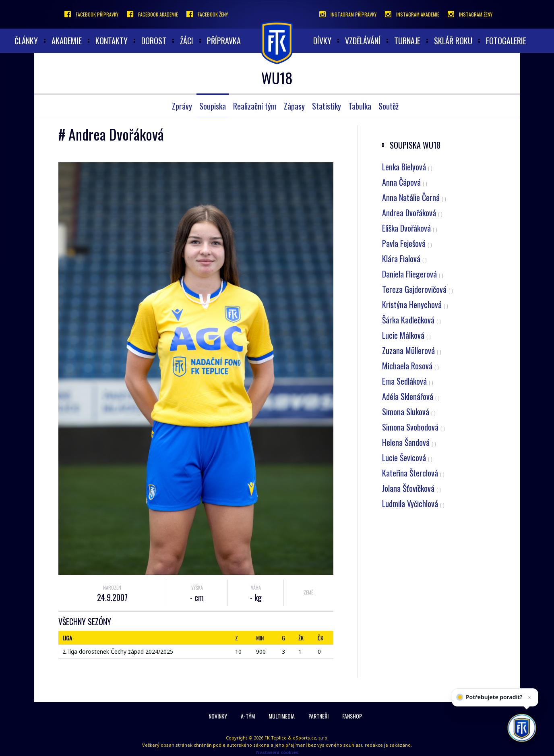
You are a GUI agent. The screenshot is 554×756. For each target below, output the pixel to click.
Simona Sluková (409, 412)
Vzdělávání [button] (363, 41)
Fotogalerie (506, 41)
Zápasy (294, 106)
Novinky (218, 716)
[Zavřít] (528, 705)
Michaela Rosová (410, 366)
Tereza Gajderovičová (418, 289)
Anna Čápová (405, 182)
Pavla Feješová (407, 243)
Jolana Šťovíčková (411, 488)
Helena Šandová (409, 442)
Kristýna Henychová (415, 304)
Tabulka (360, 106)
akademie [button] (67, 41)
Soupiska (213, 106)
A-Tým (248, 716)
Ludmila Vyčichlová (413, 503)
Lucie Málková (406, 335)
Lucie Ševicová (407, 458)
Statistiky (327, 106)
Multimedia (282, 716)
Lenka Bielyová (407, 167)
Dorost (154, 41)
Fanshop (352, 716)
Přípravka (224, 41)
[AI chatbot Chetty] (522, 728)
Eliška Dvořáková (410, 228)
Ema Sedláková (408, 381)
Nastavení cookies (277, 752)
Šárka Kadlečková (411, 320)
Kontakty (112, 41)
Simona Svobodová (413, 427)
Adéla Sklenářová (411, 396)
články (26, 41)
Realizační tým (255, 106)
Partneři (318, 716)
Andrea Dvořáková (412, 213)
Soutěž (389, 106)
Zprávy (182, 106)
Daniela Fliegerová (413, 274)
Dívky (322, 41)
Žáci (187, 41)
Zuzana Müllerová (412, 350)
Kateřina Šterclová (413, 473)
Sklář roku (453, 41)
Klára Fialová (404, 259)
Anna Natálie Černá (414, 197)
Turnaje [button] (407, 41)
